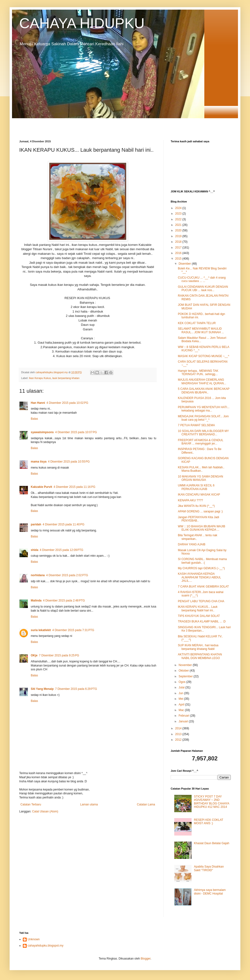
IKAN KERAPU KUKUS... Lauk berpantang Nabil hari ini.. (198, 608)
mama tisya (39, 462)
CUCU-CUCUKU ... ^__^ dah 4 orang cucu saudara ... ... (202, 279)
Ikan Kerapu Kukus (40, 378)
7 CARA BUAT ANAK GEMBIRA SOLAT (203, 587)
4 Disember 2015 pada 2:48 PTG (64, 601)
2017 (179, 248)
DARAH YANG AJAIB (192, 544)
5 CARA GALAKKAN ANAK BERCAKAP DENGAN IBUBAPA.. (204, 391)
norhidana (38, 575)
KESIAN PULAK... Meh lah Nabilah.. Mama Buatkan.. (201, 469)
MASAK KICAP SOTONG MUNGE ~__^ (204, 356)
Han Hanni (38, 403)
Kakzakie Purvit (41, 487)
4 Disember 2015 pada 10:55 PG (69, 462)
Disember (185, 264)
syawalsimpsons (42, 432)
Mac (182, 710)
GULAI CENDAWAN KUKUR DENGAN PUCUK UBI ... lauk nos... (203, 288)
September (186, 676)
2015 (179, 259)
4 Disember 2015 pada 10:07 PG (76, 432)
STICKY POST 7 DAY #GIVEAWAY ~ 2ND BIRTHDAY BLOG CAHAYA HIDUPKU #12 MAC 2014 (212, 802)
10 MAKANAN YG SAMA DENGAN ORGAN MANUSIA (200, 478)
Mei (181, 699)
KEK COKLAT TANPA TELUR (197, 323)
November (186, 665)
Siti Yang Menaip (42, 689)
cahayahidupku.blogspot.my (46, 946)
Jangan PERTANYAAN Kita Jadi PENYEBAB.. (198, 519)
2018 (179, 242)
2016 (179, 253)
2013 (179, 734)
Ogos (182, 682)
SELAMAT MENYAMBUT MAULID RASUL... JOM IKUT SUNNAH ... (201, 330)
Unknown (34, 939)
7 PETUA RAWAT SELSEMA (196, 425)
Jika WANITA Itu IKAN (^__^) (196, 506)
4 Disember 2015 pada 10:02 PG (67, 403)
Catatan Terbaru (31, 804)
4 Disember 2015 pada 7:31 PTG (73, 630)
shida (34, 550)
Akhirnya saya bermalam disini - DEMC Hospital (210, 892)
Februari (184, 716)
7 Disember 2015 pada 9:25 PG (59, 655)
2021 (179, 225)
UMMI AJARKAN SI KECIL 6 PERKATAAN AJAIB (196, 487)
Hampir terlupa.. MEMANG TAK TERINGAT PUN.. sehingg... (198, 372)
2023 (179, 214)
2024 (179, 208)
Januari (184, 721)
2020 (179, 230)
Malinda (36, 601)
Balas (34, 419)
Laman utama (89, 804)
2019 (179, 236)
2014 (179, 728)
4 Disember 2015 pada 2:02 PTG (67, 575)
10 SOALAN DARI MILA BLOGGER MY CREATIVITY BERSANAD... (203, 433)
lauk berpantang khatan (66, 378)
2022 (179, 219)
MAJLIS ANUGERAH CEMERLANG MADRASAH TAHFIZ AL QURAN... (202, 381)
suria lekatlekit (41, 630)
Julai (182, 687)
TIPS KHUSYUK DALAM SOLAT (199, 616)
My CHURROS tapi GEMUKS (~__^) (201, 568)
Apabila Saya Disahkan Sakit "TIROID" (209, 868)
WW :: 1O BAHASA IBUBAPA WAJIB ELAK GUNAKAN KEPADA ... (202, 528)
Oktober (184, 671)
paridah (36, 524)
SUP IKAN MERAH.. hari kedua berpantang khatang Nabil (198, 647)
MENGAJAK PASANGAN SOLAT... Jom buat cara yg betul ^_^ (203, 418)
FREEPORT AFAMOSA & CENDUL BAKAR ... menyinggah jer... (201, 442)
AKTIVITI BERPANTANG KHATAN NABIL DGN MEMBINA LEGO (200, 656)
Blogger (146, 959)
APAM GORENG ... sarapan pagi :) (200, 511)
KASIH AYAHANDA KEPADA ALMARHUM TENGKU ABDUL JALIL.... (199, 577)
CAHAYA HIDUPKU (82, 23)
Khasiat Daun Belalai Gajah (212, 843)
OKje (34, 655)
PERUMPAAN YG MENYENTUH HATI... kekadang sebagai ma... (204, 409)
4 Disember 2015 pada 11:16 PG (75, 487)
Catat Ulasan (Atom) (45, 811)
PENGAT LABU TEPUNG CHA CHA (201, 601)
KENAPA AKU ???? (191, 500)
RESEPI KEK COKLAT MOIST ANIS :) (209, 822)
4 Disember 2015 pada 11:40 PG (63, 524)
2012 (179, 740)
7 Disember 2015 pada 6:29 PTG (76, 689)
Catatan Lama (146, 804)
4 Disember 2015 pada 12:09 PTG (61, 550)
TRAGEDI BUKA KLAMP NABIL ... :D (202, 621)
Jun (181, 693)
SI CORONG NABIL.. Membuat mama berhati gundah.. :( (202, 561)
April (182, 705)
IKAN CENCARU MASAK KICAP (199, 495)
